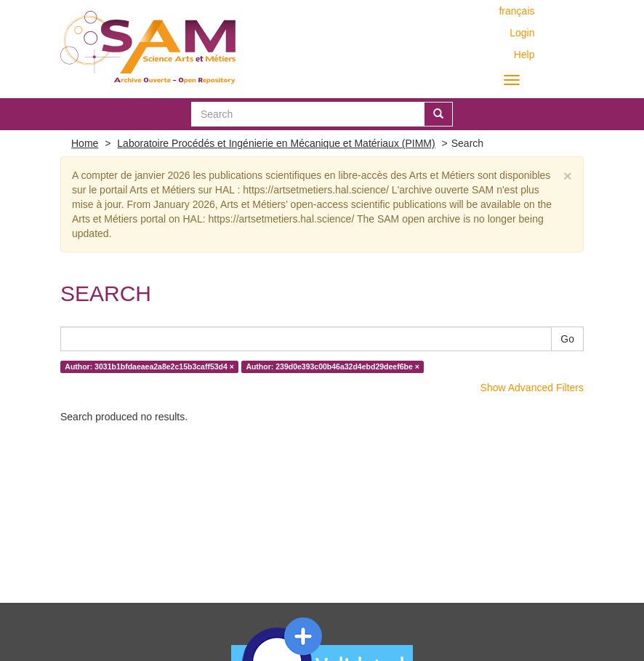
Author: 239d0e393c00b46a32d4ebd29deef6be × (332, 366)
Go (567, 339)
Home (85, 143)
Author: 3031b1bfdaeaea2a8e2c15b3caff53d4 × (149, 366)
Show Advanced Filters (532, 388)
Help (524, 55)
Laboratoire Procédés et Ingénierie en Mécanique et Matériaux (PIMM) (276, 143)
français (516, 11)
